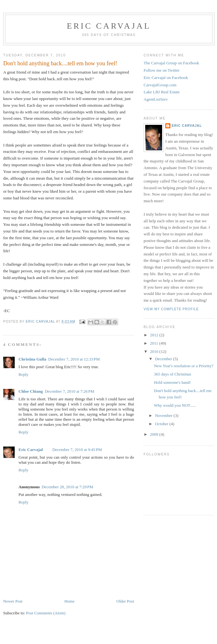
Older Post (125, 601)
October (162, 424)
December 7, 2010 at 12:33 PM (74, 359)
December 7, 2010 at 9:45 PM (77, 450)
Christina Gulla (32, 359)
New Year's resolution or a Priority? (183, 366)
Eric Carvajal (109, 26)
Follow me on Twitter (162, 70)
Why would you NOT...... (175, 405)
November (164, 415)
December (164, 359)
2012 (155, 335)
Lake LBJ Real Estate (162, 92)
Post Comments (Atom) (46, 613)
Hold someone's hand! (172, 382)
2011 (155, 343)
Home (70, 601)
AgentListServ (156, 99)
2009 (155, 434)
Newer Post (13, 601)
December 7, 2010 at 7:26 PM (69, 391)
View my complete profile (171, 309)
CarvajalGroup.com (160, 85)
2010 (155, 351)
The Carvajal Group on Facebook (171, 63)
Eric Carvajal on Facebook (166, 78)
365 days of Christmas (172, 374)
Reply (23, 374)
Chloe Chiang (31, 391)
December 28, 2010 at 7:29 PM (67, 487)
